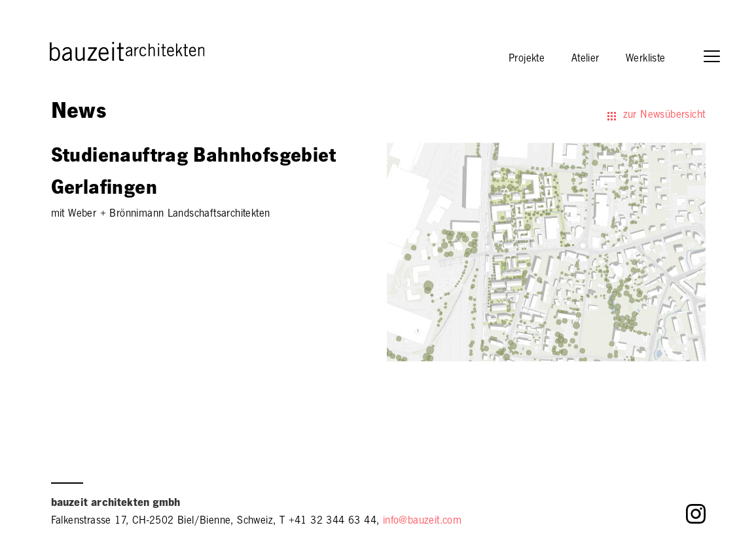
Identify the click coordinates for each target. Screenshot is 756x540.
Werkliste (646, 60)
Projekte (527, 60)
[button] (718, 58)
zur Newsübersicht (664, 116)
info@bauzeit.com (422, 522)
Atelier (585, 60)
